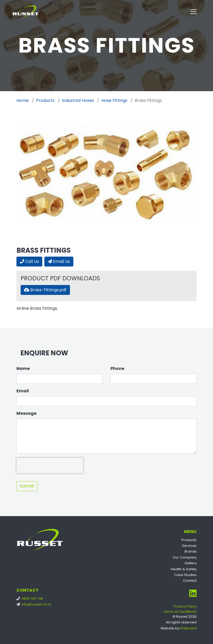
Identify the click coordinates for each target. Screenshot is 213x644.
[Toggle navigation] (193, 12)
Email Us (59, 261)
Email (23, 391)
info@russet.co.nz (35, 604)
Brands (191, 551)
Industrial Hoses (78, 100)
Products (45, 100)
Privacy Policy (185, 606)
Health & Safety (184, 569)
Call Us (29, 261)
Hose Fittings (114, 100)
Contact (190, 581)
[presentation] (50, 466)
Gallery (191, 563)
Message (26, 413)
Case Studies (185, 575)
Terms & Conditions (180, 612)
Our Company (185, 557)
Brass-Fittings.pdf (45, 290)
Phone (117, 369)
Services (189, 546)
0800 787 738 (31, 599)
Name (23, 369)
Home (23, 100)
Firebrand (188, 628)
